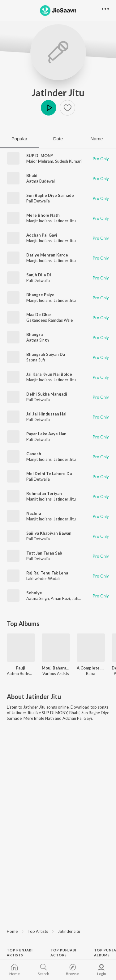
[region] (58, 931)
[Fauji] (21, 648)
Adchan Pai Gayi (42, 235)
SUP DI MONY (40, 156)
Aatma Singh (38, 340)
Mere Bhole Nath (43, 215)
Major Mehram (40, 161)
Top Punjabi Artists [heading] (20, 953)
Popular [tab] (19, 139)
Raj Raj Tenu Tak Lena (47, 573)
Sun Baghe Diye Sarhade (50, 195)
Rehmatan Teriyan (44, 493)
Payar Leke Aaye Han (46, 434)
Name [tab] (97, 139)
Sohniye (34, 593)
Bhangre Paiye (40, 295)
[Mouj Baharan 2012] (56, 648)
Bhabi (32, 175)
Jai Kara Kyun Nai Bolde (49, 374)
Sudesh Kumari (68, 161)
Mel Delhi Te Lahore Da (49, 474)
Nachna (34, 513)
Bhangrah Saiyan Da (46, 354)
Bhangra (34, 334)
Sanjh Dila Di (39, 275)
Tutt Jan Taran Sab (44, 553)
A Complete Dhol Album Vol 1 (91, 668)
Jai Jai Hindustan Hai (46, 414)
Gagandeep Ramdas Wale (49, 320)
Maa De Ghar (39, 315)
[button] (67, 108)
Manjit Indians (39, 221)
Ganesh (34, 454)
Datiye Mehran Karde (47, 255)
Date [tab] (58, 139)
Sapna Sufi (36, 360)
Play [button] (49, 108)
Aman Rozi (60, 598)
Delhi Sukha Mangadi (47, 394)
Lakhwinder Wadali (43, 578)
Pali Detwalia (38, 201)
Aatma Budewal (41, 181)
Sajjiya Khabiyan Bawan (49, 533)
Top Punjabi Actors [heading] (63, 953)
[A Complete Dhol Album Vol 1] (91, 648)
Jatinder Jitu (58, 93)
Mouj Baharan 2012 (56, 668)
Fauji (21, 668)
